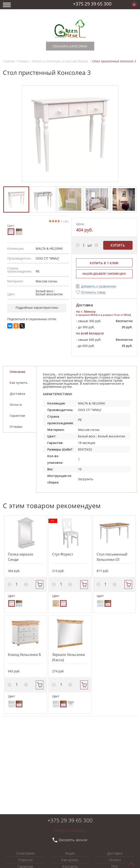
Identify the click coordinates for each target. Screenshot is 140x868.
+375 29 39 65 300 (92, 4)
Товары (23, 61)
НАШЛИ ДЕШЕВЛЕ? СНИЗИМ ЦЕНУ (104, 274)
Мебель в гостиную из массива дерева (60, 61)
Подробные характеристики (37, 308)
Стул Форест (63, 554)
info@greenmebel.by (70, 831)
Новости (25, 860)
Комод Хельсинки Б (24, 655)
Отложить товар (93, 292)
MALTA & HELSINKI (49, 248)
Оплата (115, 860)
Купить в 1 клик (104, 263)
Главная (9, 61)
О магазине (25, 853)
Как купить (70, 860)
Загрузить (86, 479)
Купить (118, 245)
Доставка (115, 853)
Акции (70, 853)
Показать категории (70, 46)
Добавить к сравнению (99, 286)
